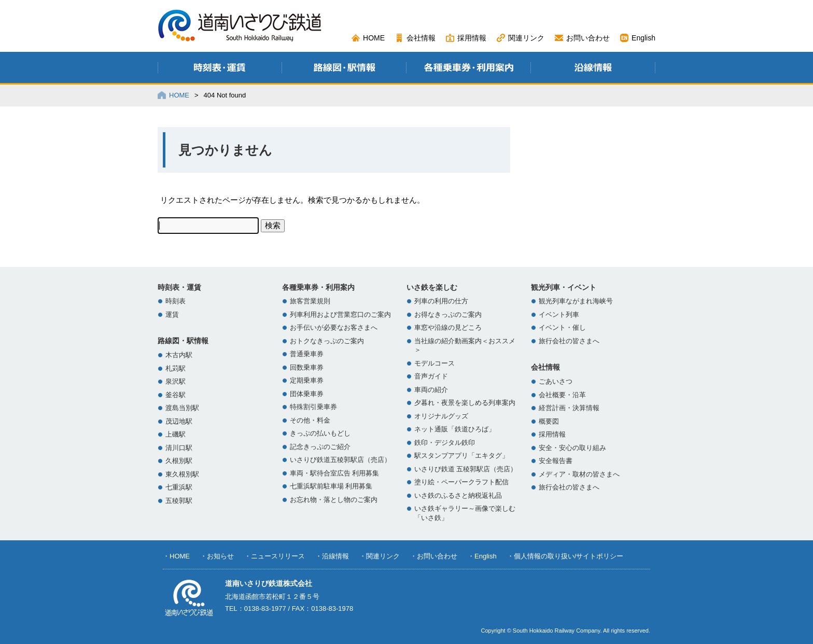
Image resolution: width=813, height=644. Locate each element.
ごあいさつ (556, 382)
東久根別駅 (182, 474)
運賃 (172, 315)
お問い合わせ (588, 38)
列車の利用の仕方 (441, 301)
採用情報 (472, 38)
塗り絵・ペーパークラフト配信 (461, 482)
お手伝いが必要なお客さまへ (334, 328)
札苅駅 (176, 369)
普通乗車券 (307, 354)
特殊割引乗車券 (313, 407)
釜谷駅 (176, 395)
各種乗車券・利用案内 (318, 287)
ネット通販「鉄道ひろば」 (455, 429)
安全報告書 (556, 461)
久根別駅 (179, 461)
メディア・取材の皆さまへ (579, 474)
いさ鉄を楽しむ (432, 287)
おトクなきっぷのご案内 (327, 341)
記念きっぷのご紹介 (320, 447)
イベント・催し (562, 328)
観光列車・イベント (564, 287)
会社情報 (421, 38)
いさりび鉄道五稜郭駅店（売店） (340, 460)
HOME (374, 38)
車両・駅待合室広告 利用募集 (334, 473)
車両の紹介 (431, 390)
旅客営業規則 (310, 301)
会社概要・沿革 (562, 395)
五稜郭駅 (179, 501)
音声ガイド (431, 376)
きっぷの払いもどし (320, 433)
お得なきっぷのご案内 (448, 315)
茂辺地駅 (179, 422)
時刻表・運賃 (179, 287)
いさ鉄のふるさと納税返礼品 (458, 496)
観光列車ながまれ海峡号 (576, 301)
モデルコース (434, 363)
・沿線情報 (332, 556)
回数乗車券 (307, 368)
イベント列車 (559, 315)
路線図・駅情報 (183, 341)
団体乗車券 (307, 394)
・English (482, 556)
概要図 (549, 422)
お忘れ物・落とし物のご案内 (334, 500)
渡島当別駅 (182, 408)
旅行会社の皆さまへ (569, 341)
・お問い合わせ (434, 556)
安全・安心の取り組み (572, 448)
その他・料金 (310, 421)
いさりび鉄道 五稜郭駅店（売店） (466, 469)
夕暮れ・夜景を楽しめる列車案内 (465, 403)
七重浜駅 (179, 487)
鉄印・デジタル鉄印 (445, 443)
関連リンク (526, 38)
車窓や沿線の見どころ (448, 328)
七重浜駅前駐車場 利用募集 (331, 486)
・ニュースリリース (275, 556)
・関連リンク (380, 556)
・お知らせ (217, 556)
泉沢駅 (176, 382)
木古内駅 (179, 355)
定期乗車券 (307, 381)
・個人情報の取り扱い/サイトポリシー (565, 556)
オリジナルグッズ (441, 416)
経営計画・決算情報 (569, 408)
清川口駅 (179, 448)
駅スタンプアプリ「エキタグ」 (461, 456)
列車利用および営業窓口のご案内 (340, 315)
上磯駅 (176, 435)
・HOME (176, 556)
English (643, 38)
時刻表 (176, 301)
